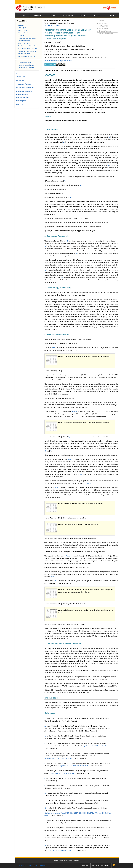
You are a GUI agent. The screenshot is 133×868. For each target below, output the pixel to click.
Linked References (104, 31)
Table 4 (89, 483)
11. (45, 801)
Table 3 (71, 459)
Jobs (112, 15)
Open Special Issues (24, 63)
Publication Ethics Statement (27, 51)
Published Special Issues (25, 65)
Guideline (20, 35)
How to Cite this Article (105, 34)
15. (45, 835)
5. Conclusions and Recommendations (63, 644)
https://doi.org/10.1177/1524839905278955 (58, 758)
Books (52, 15)
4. (45, 743)
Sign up (85, 865)
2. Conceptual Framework (56, 236)
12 (90, 253)
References (50, 713)
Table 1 (54, 348)
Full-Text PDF (102, 23)
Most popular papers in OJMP (27, 49)
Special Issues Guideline (25, 68)
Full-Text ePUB (103, 28)
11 (77, 253)
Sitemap (69, 861)
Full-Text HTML (103, 26)
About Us (97, 15)
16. (45, 845)
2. (45, 726)
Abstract (101, 21)
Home (22, 15)
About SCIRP (62, 861)
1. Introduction (51, 130)
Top (18, 74)
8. (45, 778)
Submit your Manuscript (100, 865)
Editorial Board (22, 33)
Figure (70, 437)
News (82, 15)
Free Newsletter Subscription (27, 46)
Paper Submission (23, 41)
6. (45, 763)
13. (45, 820)
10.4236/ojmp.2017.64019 (53, 26)
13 (108, 267)
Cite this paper (51, 698)
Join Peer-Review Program (38, 865)
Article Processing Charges (26, 38)
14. (45, 828)
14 (46, 270)
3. (45, 736)
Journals (37, 15)
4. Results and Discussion (57, 334)
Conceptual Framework (24, 84)
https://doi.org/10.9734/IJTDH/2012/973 (62, 850)
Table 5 (69, 556)
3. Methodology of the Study (58, 288)
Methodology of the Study (25, 88)
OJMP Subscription (24, 43)
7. (45, 771)
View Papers (21, 28)
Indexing (20, 25)
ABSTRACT (50, 75)
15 (62, 277)
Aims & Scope (22, 30)
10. (45, 793)
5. (45, 753)
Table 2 (74, 411)
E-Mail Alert (22, 865)
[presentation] (104, 437)
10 (46, 246)
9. (45, 786)
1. (45, 719)
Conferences (67, 15)
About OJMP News (23, 54)
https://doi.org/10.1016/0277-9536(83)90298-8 (75, 766)
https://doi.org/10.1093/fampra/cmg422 (63, 773)
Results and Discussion (24, 91)
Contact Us (76, 861)
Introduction (20, 80)
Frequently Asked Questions (26, 56)
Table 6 (53, 577)
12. (45, 808)
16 (81, 474)
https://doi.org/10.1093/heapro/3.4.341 (95, 746)
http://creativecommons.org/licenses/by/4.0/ (58, 61)
